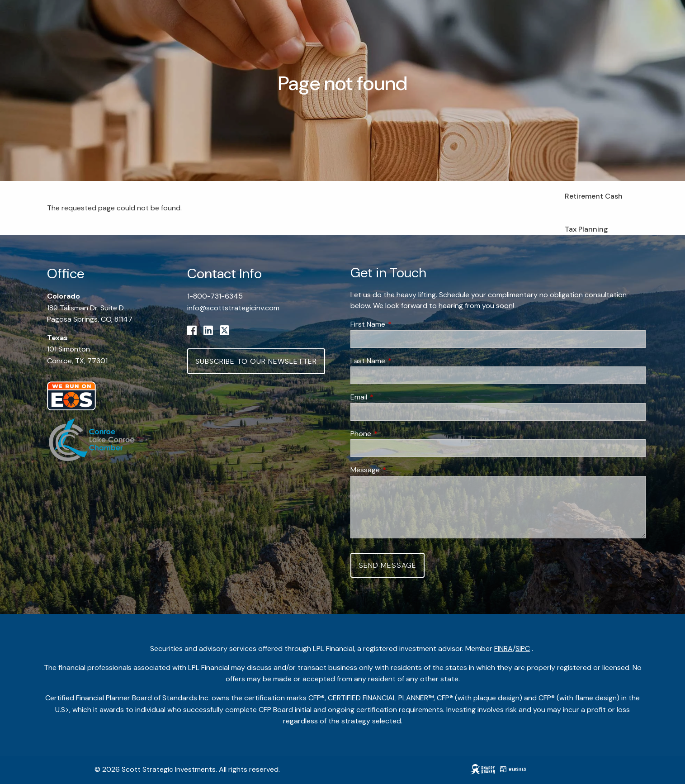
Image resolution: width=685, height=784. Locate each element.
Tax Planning (586, 229)
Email (393, 397)
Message (400, 470)
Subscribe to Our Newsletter (256, 361)
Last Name (402, 361)
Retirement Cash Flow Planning (594, 202)
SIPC (523, 649)
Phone (395, 434)
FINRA (503, 649)
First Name (402, 324)
